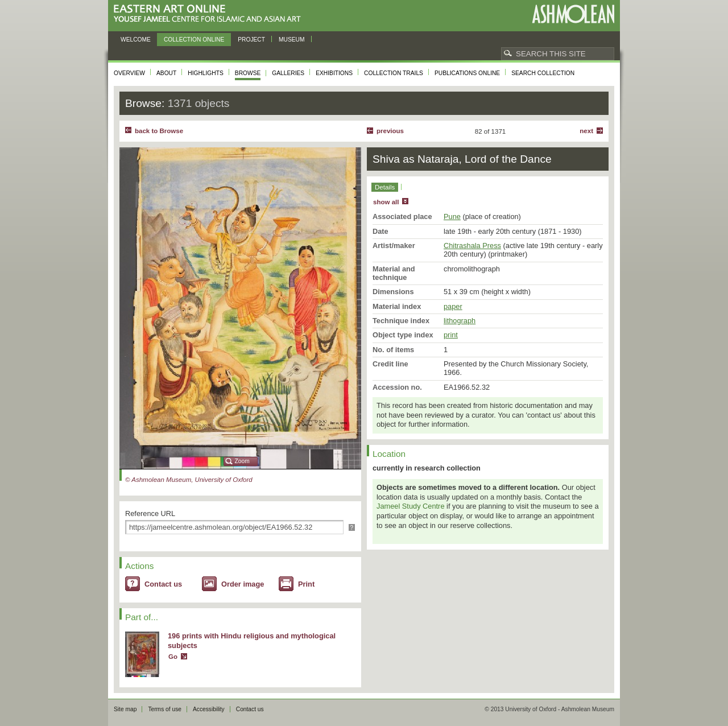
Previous (390, 131)
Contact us (163, 584)
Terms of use (165, 709)
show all (386, 202)
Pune (452, 216)
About (166, 73)
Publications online (467, 73)
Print (306, 584)
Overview (129, 73)
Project (251, 40)
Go (173, 657)
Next (586, 131)
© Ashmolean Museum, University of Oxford (189, 480)
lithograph (460, 321)
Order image (243, 584)
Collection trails (394, 73)
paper (453, 306)
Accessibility (209, 709)
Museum (292, 40)
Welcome (136, 40)
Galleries (288, 73)
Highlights (206, 73)
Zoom (242, 461)
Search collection (543, 73)
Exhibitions (334, 73)
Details (385, 187)
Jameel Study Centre (411, 506)
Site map (125, 709)
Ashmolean (573, 14)
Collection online (194, 40)
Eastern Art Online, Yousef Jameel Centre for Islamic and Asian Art (210, 14)
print (451, 335)
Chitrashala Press (472, 246)
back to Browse (159, 131)
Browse (248, 73)
